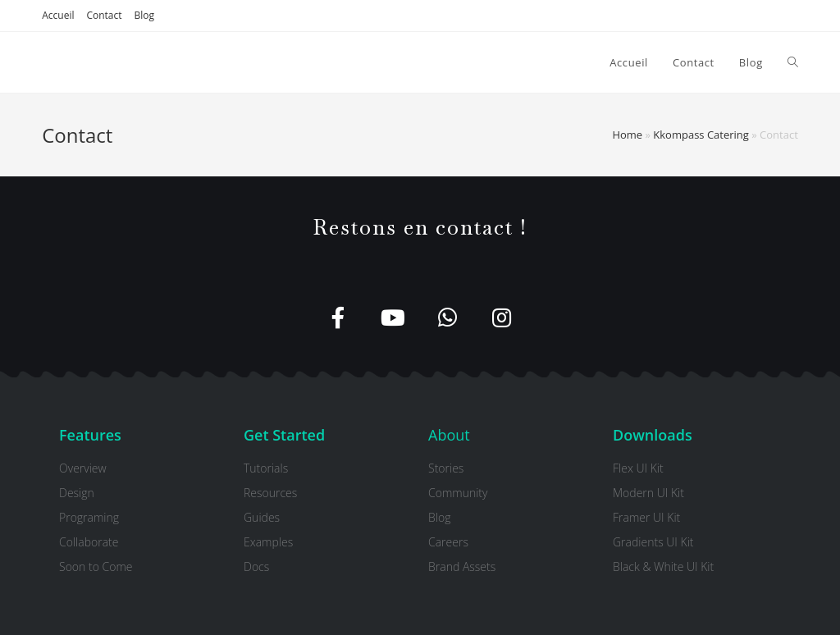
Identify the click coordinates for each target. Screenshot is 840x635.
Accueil (58, 15)
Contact (104, 15)
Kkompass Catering (701, 135)
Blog (145, 15)
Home (627, 135)
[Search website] (793, 62)
